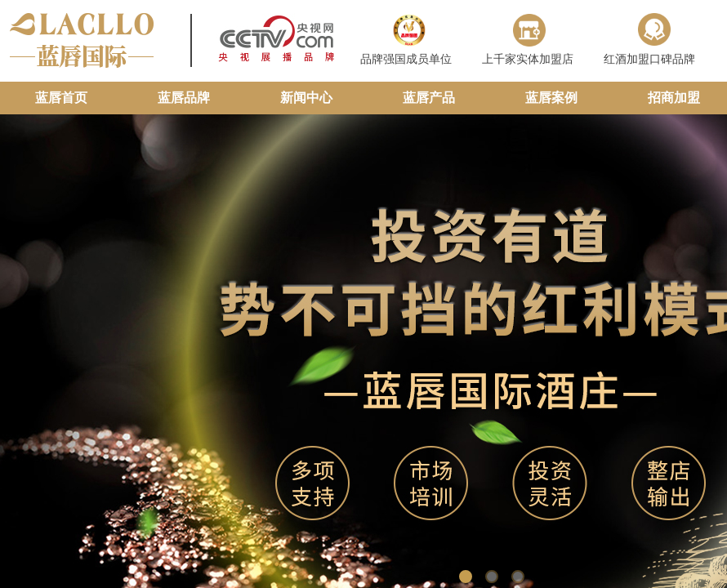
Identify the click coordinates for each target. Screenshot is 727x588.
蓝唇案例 (551, 98)
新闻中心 (306, 98)
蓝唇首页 (61, 98)
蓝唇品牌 (184, 98)
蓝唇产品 (429, 98)
